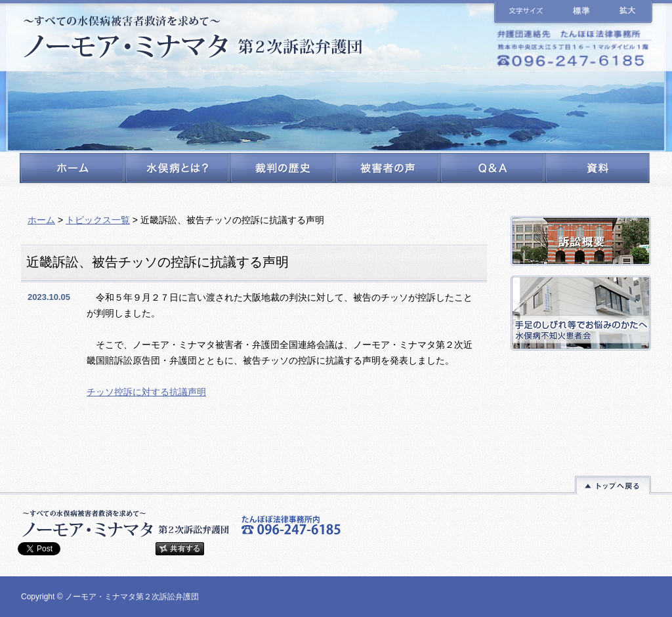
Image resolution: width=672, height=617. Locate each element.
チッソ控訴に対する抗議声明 (146, 392)
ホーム (41, 220)
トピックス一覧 (98, 220)
